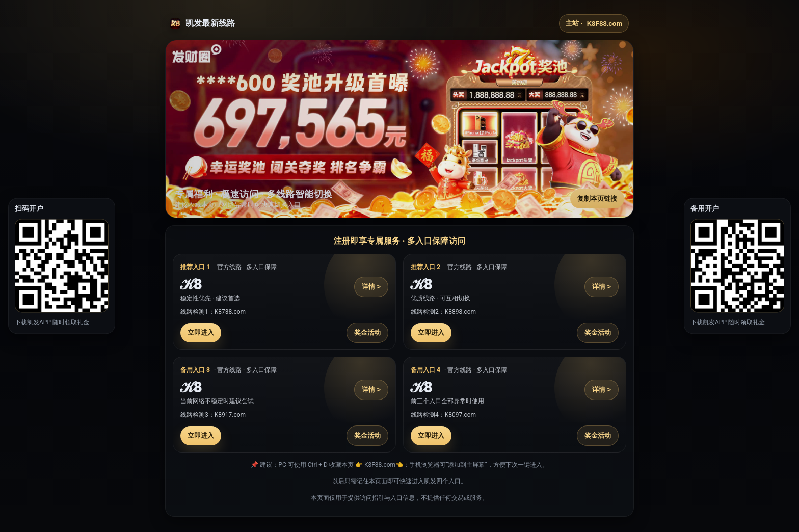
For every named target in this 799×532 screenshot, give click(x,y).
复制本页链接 (597, 198)
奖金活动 (367, 332)
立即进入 (201, 332)
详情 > (371, 287)
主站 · (594, 23)
